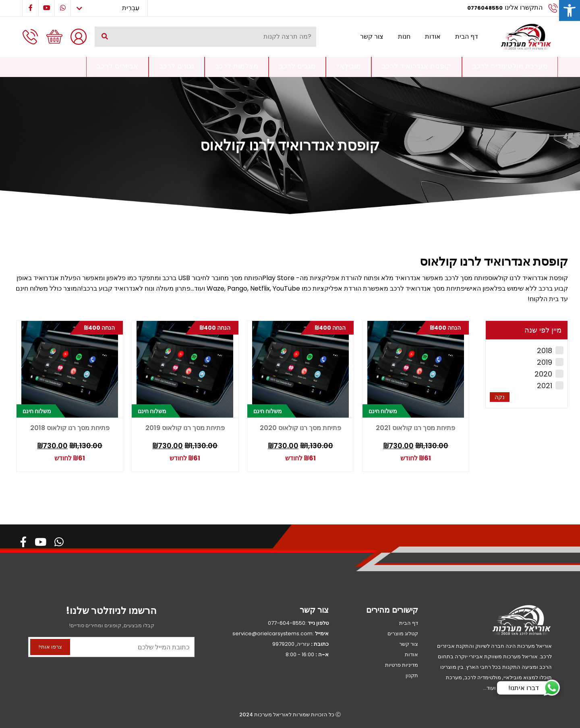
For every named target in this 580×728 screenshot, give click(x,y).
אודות (433, 36)
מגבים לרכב (297, 66)
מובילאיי (349, 66)
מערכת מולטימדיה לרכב (510, 66)
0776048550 (485, 8)
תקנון (412, 675)
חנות (404, 36)
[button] (570, 10)
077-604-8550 (287, 623)
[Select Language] (109, 8)
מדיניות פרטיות (402, 665)
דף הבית (467, 36)
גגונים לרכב (177, 66)
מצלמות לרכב (237, 66)
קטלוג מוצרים (403, 633)
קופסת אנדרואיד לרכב (417, 66)
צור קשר (372, 36)
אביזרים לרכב (117, 66)
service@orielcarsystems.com (272, 633)
